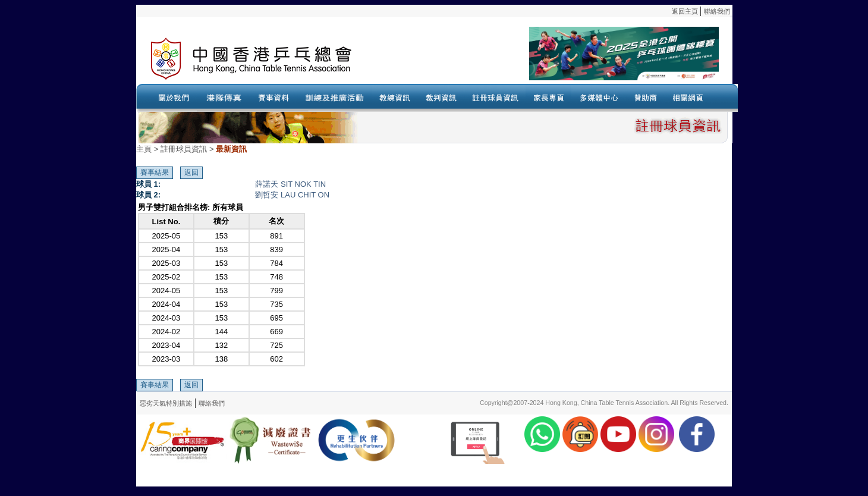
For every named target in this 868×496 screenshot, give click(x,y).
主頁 (144, 149)
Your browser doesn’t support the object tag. (549, 59)
